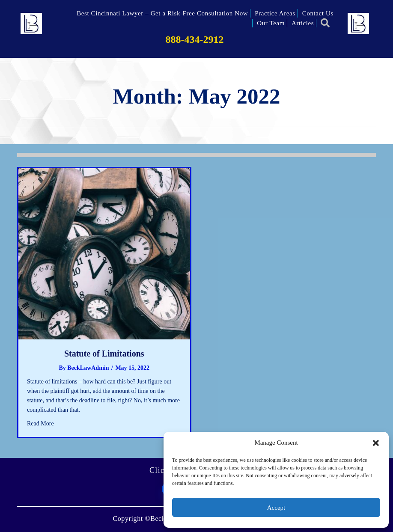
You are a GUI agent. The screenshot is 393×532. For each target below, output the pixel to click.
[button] (376, 443)
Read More (40, 423)
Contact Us (318, 13)
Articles (303, 23)
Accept (276, 508)
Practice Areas (275, 13)
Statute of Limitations (104, 354)
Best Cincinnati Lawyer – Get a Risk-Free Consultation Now (162, 13)
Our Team (271, 23)
